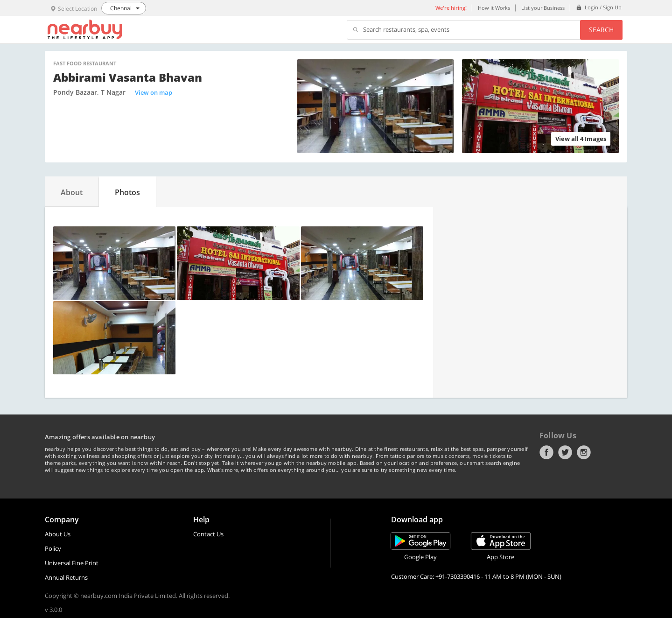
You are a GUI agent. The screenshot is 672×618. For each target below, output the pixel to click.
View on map (154, 92)
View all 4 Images (581, 139)
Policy (53, 548)
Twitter (565, 452)
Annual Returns (66, 577)
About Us (58, 534)
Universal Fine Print (72, 563)
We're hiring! (451, 8)
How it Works (494, 8)
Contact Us (208, 534)
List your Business (543, 8)
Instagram (584, 452)
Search (601, 30)
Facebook (546, 452)
